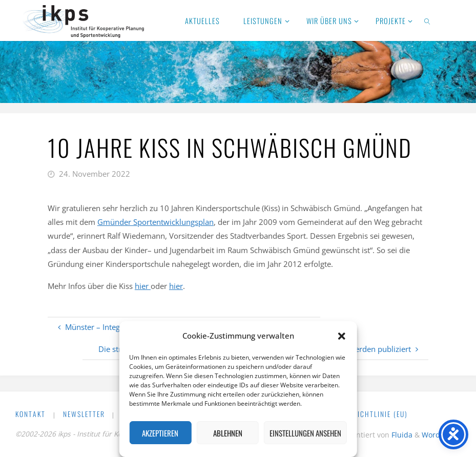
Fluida (401, 435)
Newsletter (84, 414)
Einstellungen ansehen (305, 433)
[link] (428, 20)
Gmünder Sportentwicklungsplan (156, 222)
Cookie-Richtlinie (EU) (367, 414)
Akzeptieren (160, 433)
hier (143, 286)
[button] (342, 336)
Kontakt (30, 414)
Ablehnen (228, 433)
